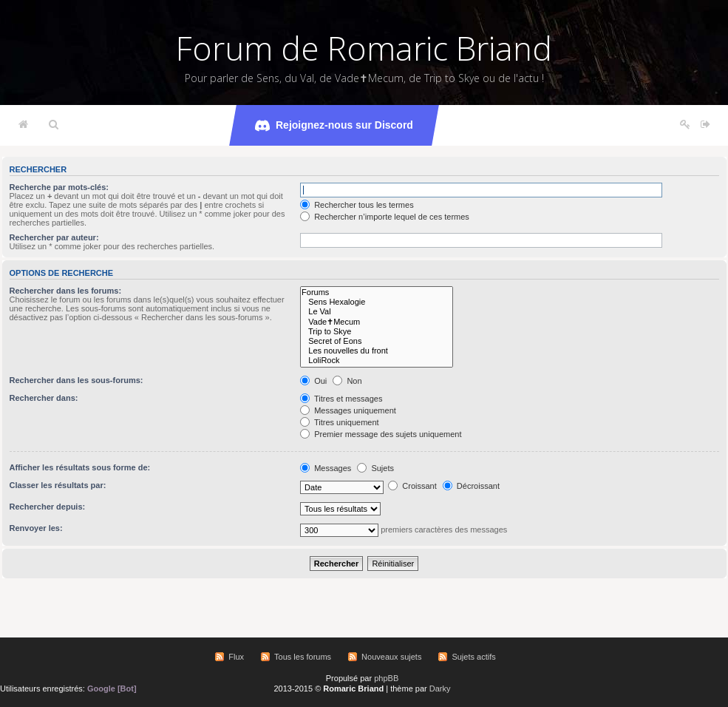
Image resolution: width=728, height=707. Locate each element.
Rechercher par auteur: (54, 237)
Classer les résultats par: (58, 485)
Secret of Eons (377, 341)
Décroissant (471, 486)
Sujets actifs (473, 657)
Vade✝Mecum (377, 322)
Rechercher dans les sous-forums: (76, 380)
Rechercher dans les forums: (66, 291)
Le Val (377, 312)
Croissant (412, 486)
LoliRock (377, 361)
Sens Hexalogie (377, 302)
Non (347, 381)
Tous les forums (303, 657)
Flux (236, 657)
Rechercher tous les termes (357, 205)
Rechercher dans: (44, 398)
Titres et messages (341, 399)
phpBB (386, 678)
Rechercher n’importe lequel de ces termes (385, 217)
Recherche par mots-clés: (59, 187)
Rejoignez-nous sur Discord (334, 126)
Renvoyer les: (36, 528)
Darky (440, 689)
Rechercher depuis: (48, 507)
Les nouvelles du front (377, 351)
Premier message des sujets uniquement (381, 434)
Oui (313, 381)
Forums (377, 292)
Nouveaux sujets (391, 657)
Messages (326, 468)
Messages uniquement (348, 410)
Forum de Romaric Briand (364, 48)
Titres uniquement (340, 422)
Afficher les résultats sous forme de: (80, 467)
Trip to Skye (377, 332)
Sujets (375, 468)
